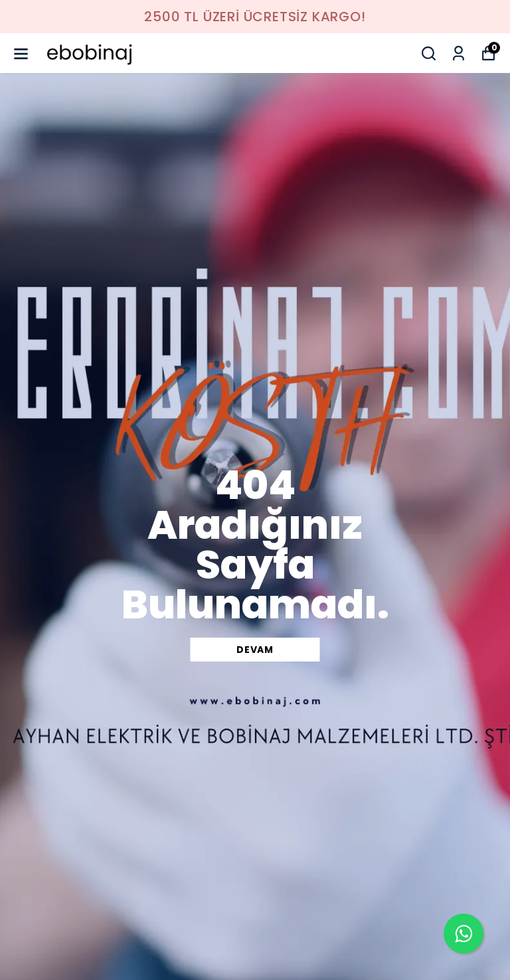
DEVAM (255, 650)
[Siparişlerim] (459, 53)
